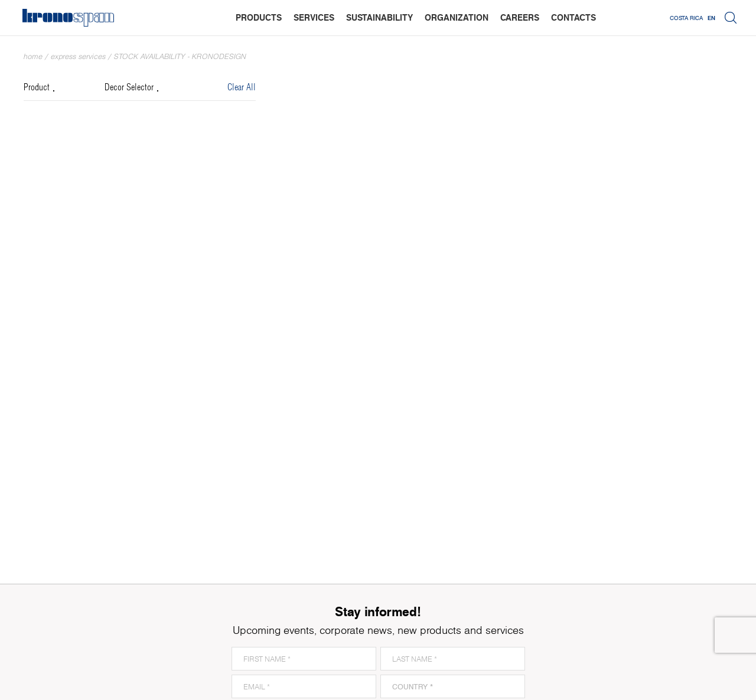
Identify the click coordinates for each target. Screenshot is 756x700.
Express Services (78, 56)
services (314, 17)
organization (457, 17)
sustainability (379, 17)
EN (711, 18)
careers (520, 17)
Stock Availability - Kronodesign (180, 56)
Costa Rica (686, 18)
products (259, 17)
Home (33, 56)
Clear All (242, 88)
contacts (573, 17)
